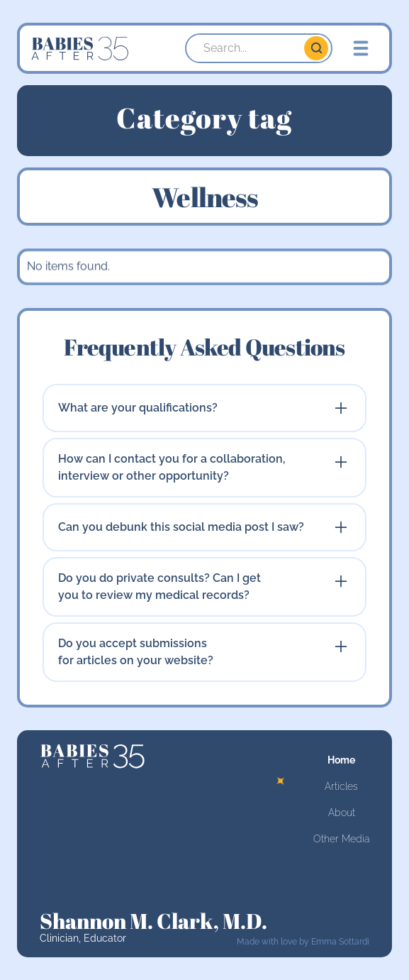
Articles (341, 786)
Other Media (341, 839)
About (342, 813)
